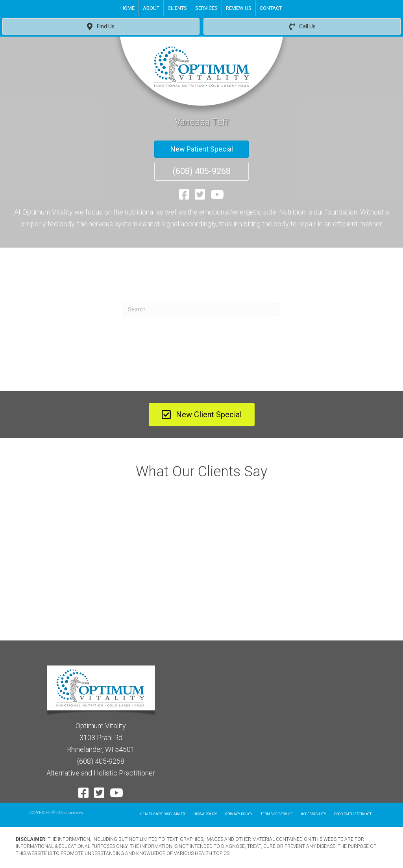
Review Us (239, 8)
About (151, 8)
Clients (177, 8)
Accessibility (313, 814)
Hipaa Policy (205, 814)
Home (128, 8)
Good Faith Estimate (353, 814)
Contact (271, 8)
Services (206, 8)
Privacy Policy (239, 814)
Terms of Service (276, 814)
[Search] (201, 309)
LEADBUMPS (75, 813)
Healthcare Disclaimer (162, 814)
